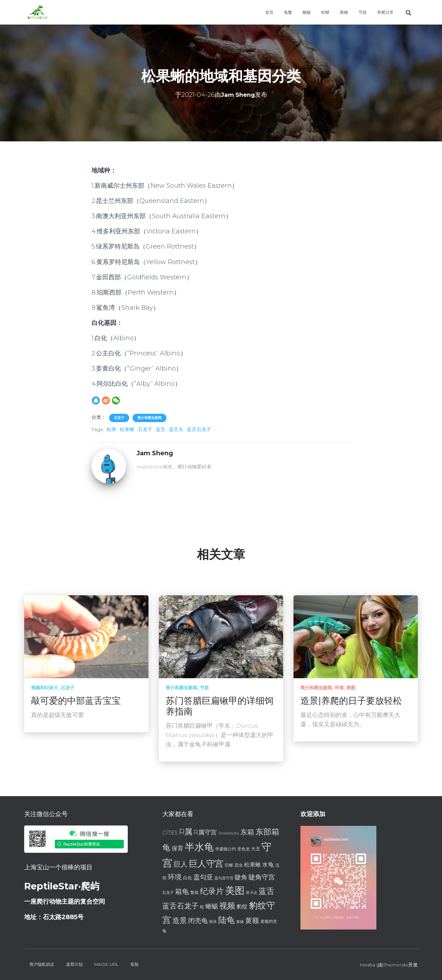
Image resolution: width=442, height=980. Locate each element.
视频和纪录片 (45, 688)
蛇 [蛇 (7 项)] (202, 907)
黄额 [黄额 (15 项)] (252, 920)
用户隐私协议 (42, 964)
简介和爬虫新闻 (150, 418)
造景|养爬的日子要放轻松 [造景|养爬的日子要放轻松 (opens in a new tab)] (351, 701)
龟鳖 (288, 12)
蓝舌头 (176, 429)
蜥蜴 (307, 12)
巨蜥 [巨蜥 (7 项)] (229, 865)
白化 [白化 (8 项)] (188, 878)
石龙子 (119, 418)
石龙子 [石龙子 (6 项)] (168, 893)
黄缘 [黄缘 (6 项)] (240, 922)
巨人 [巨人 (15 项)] (181, 864)
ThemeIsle (396, 965)
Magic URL (106, 964)
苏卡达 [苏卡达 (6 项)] (252, 893)
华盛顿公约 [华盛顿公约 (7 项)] (225, 849)
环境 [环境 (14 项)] (175, 877)
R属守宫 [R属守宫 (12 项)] (205, 832)
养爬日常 (385, 12)
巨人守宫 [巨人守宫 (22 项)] (206, 864)
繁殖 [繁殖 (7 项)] (194, 892)
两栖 (344, 12)
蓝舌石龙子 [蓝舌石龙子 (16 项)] (180, 906)
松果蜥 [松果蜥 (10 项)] (252, 865)
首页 (269, 12)
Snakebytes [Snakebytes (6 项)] (229, 833)
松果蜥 (127, 429)
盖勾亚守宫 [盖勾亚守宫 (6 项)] (224, 878)
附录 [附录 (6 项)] (213, 922)
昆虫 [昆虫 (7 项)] (239, 865)
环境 (339, 688)
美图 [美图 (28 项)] (235, 890)
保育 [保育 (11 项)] (177, 848)
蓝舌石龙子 (199, 429)
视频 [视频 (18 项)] (227, 906)
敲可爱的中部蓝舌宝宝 (76, 701)
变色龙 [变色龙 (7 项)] (243, 849)
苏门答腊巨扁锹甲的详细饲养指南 (220, 706)
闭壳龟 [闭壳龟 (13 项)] (198, 921)
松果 (112, 429)
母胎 (134, 964)
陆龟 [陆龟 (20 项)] (227, 920)
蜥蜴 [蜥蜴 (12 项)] (212, 906)
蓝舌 (161, 429)
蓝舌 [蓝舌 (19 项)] (267, 891)
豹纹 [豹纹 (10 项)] (242, 907)
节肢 (363, 12)
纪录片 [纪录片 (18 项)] (212, 891)
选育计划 (74, 964)
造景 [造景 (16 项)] (180, 920)
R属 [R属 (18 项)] (186, 832)
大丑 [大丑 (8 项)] (256, 849)
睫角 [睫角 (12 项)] (241, 877)
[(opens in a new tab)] (356, 636)
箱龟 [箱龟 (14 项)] (182, 892)
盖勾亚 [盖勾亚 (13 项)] (203, 877)
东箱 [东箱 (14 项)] (247, 832)
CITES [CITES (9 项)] (170, 833)
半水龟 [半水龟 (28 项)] (199, 847)
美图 (351, 688)
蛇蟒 (325, 12)
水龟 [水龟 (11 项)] (268, 864)
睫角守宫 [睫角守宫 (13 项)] (262, 877)
